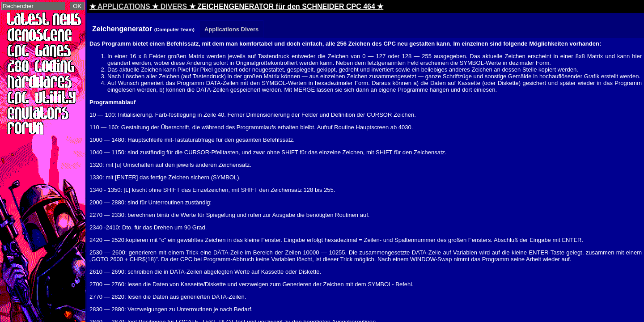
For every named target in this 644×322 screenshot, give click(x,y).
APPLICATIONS (124, 6)
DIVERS (174, 6)
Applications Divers (231, 29)
